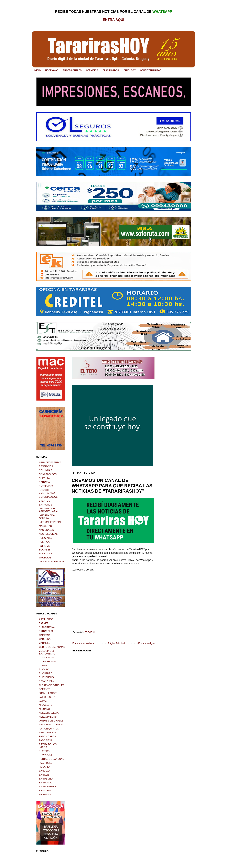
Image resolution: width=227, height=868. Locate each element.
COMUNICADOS (48, 474)
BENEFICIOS (46, 466)
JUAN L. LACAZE (48, 693)
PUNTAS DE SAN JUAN (52, 759)
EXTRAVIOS (45, 505)
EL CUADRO (46, 673)
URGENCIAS (52, 70)
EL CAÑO (44, 669)
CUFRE (43, 666)
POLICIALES (46, 538)
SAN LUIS (44, 775)
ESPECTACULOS (48, 497)
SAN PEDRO (46, 779)
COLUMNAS (46, 470)
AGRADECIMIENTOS (50, 463)
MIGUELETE (46, 705)
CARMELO (45, 643)
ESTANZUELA (46, 681)
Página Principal (116, 643)
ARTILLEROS (46, 619)
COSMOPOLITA (47, 662)
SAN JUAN (45, 771)
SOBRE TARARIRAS (151, 70)
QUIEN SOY (129, 70)
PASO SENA (46, 740)
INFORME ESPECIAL (50, 522)
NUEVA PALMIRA (48, 717)
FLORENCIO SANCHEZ (52, 685)
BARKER (44, 623)
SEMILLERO (46, 791)
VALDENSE (45, 795)
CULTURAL (45, 478)
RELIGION (44, 546)
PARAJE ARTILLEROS (51, 725)
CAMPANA (45, 635)
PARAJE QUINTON (49, 729)
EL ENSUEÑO (46, 677)
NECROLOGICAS (48, 534)
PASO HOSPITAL (48, 737)
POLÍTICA (44, 542)
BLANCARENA (47, 627)
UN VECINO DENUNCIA (52, 562)
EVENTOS (44, 501)
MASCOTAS (45, 526)
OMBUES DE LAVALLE (51, 721)
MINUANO (44, 709)
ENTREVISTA (46, 486)
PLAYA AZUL (46, 755)
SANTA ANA (45, 783)
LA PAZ (43, 701)
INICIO (37, 70)
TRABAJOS (45, 558)
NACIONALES (46, 530)
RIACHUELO (46, 763)
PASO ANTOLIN (47, 733)
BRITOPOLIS (46, 631)
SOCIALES (45, 550)
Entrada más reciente (83, 643)
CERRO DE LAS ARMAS (52, 647)
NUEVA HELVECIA (49, 713)
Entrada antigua (146, 643)
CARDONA (45, 639)
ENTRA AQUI (113, 20)
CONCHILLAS (46, 658)
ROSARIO (44, 767)
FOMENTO (45, 689)
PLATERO (44, 751)
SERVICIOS (92, 70)
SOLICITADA (46, 554)
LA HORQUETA (47, 697)
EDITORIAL (90, 632)
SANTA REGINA (47, 787)
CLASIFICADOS (111, 70)
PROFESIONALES (72, 70)
